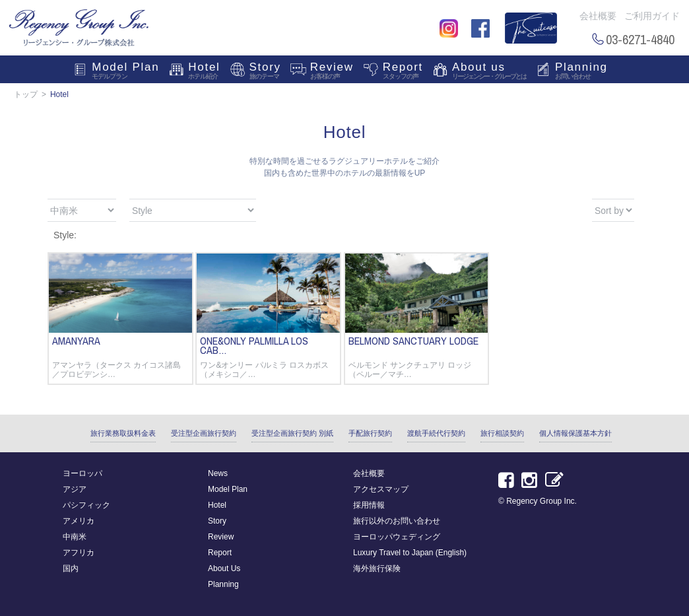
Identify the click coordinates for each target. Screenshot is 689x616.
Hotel (204, 72)
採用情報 (369, 505)
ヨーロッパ (82, 473)
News (218, 473)
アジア (75, 489)
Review (332, 72)
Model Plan (125, 72)
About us (489, 72)
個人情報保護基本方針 (575, 433)
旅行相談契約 (502, 433)
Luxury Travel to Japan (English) (410, 553)
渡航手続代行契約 (436, 433)
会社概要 (598, 16)
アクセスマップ (381, 489)
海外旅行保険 (377, 568)
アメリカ (79, 521)
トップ (26, 94)
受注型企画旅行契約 (204, 433)
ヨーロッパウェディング (397, 537)
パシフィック (86, 505)
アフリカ (79, 553)
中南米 (75, 537)
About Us (224, 568)
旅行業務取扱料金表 (123, 433)
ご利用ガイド (652, 16)
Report (403, 72)
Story (265, 72)
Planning (581, 72)
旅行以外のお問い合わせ (397, 521)
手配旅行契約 (370, 433)
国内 (71, 568)
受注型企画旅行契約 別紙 (292, 433)
